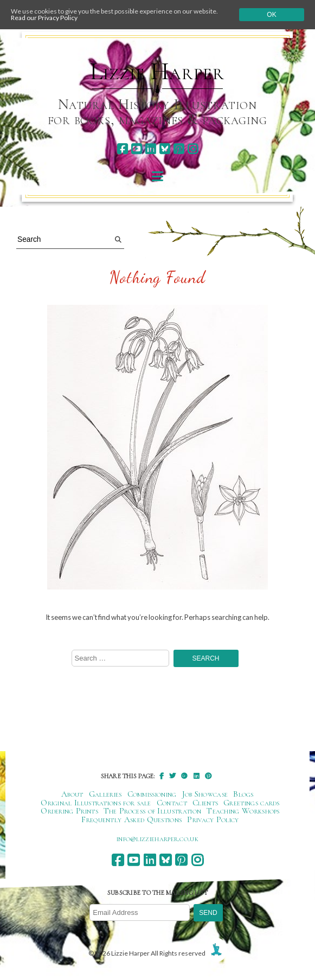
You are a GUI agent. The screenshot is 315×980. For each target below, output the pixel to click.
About (72, 794)
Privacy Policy (213, 819)
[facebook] (122, 149)
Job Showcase (205, 794)
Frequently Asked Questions (131, 819)
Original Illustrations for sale (96, 803)
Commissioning (152, 794)
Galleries (105, 794)
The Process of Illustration (152, 811)
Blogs (243, 794)
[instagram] (193, 149)
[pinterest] (179, 149)
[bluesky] (165, 149)
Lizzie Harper (157, 72)
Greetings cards (252, 803)
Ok (271, 15)
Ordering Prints (69, 811)
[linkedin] (150, 149)
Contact (172, 803)
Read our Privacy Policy (44, 18)
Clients (205, 803)
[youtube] (136, 149)
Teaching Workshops (243, 811)
